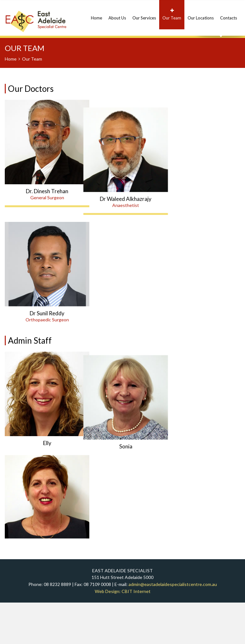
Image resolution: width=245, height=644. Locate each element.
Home (97, 14)
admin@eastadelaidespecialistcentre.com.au (173, 625)
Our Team (172, 14)
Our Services (144, 14)
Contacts (229, 14)
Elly (47, 457)
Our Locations (201, 14)
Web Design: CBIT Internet (123, 632)
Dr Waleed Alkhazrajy (137, 191)
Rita (47, 568)
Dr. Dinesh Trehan (47, 191)
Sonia (137, 457)
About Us (117, 14)
